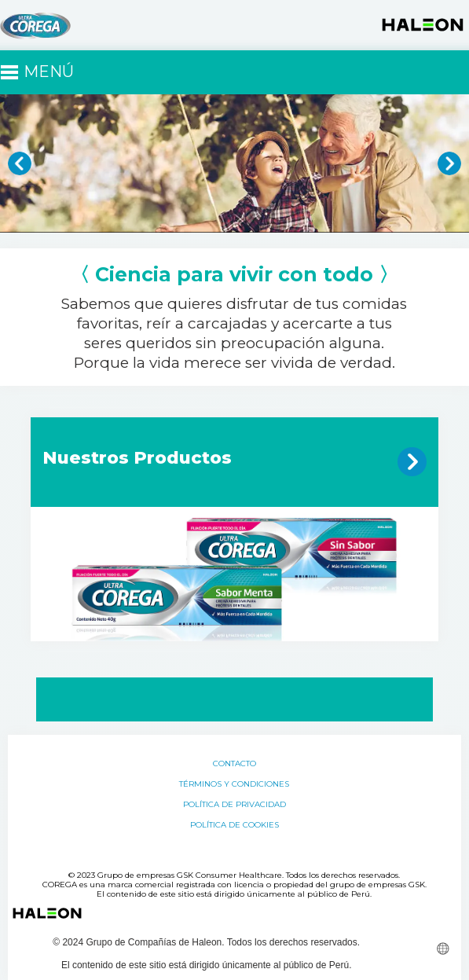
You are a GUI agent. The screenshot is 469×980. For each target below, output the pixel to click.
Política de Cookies (234, 825)
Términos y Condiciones (234, 784)
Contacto (234, 764)
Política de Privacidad (234, 805)
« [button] (20, 163)
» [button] (449, 163)
